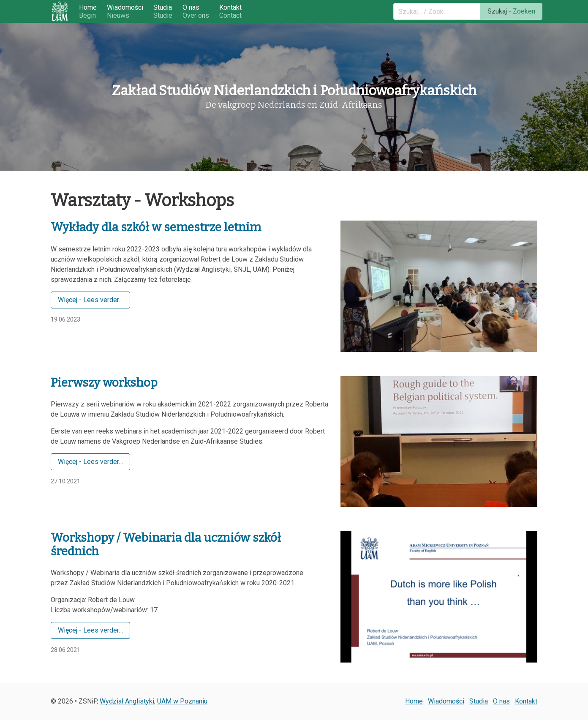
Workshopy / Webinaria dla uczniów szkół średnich (166, 544)
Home (88, 11)
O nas (196, 11)
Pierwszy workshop (104, 383)
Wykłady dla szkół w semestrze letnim (156, 227)
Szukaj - (511, 11)
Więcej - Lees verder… (90, 300)
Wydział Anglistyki (127, 701)
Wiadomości (125, 11)
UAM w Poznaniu (182, 701)
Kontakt (230, 11)
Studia (163, 11)
